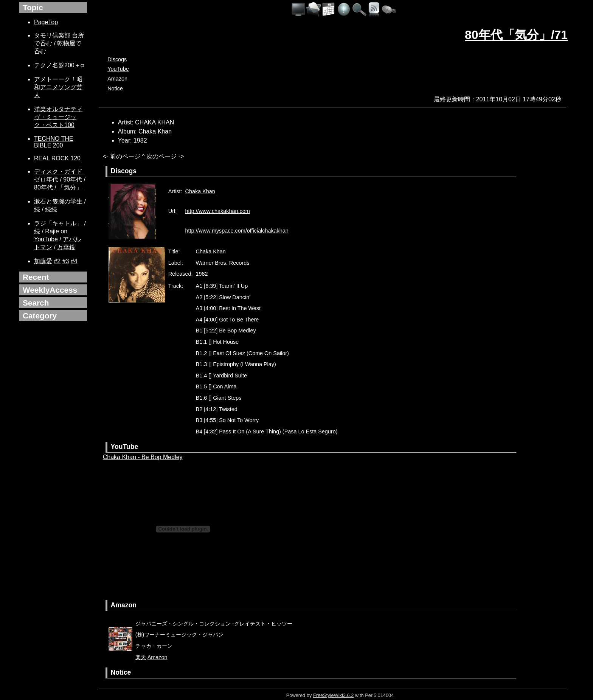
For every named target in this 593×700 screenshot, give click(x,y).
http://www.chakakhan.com (218, 211)
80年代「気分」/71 (516, 35)
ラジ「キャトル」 (58, 223)
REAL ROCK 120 (57, 158)
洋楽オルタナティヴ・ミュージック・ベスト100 (58, 117)
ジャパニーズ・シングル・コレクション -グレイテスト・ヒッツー (214, 624)
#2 (57, 261)
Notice (115, 88)
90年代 (73, 179)
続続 (51, 209)
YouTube (118, 69)
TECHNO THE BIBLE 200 (54, 142)
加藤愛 (43, 261)
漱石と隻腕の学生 (58, 201)
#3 (66, 261)
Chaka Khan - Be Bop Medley (143, 457)
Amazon (117, 79)
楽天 (141, 657)
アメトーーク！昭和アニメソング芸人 (58, 87)
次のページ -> (165, 156)
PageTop (46, 22)
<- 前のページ (122, 156)
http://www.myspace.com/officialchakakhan (237, 231)
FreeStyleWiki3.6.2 (333, 695)
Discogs (117, 59)
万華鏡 (66, 247)
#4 (74, 261)
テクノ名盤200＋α (59, 65)
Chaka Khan (200, 191)
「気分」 (70, 187)
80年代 (43, 187)
